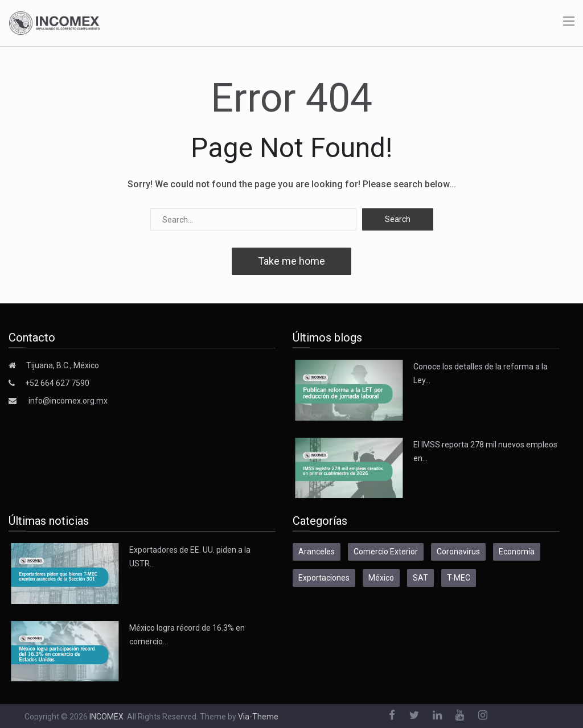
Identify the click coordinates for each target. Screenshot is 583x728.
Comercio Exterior (386, 552)
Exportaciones (324, 578)
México (381, 578)
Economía (517, 552)
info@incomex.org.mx (68, 401)
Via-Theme (258, 717)
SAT (420, 578)
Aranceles (317, 552)
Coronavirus (458, 552)
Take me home (291, 261)
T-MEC (459, 578)
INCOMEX (106, 717)
